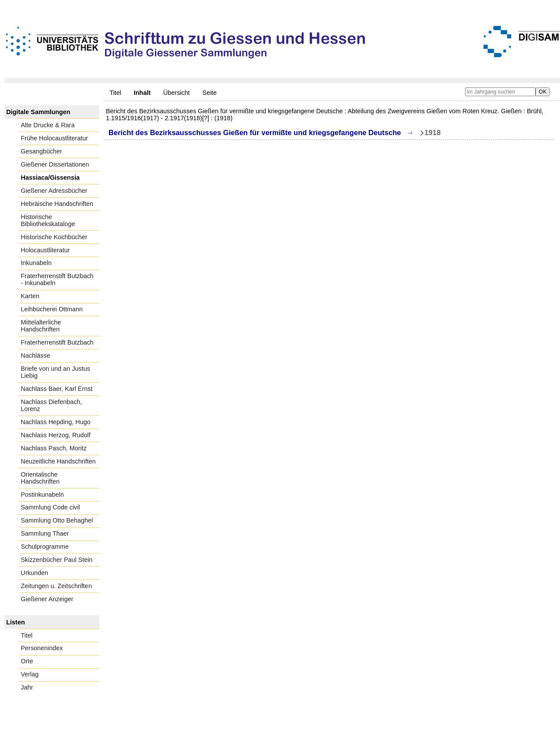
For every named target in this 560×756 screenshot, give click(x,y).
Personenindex (42, 648)
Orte (27, 661)
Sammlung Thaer (45, 533)
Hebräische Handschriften (57, 204)
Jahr (27, 687)
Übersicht (177, 93)
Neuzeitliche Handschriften (58, 461)
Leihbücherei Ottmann (52, 309)
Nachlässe (36, 355)
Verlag (30, 674)
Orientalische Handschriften (40, 478)
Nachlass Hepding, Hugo (56, 422)
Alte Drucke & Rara (48, 125)
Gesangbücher (42, 151)
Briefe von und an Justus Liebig (56, 372)
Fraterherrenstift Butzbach (57, 342)
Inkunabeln (36, 263)
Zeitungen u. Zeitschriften (56, 586)
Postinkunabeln (42, 495)
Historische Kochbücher (54, 237)
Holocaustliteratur (45, 250)
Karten (30, 296)
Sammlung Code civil (51, 507)
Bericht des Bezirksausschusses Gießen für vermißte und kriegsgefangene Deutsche (255, 133)
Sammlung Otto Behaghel (57, 520)
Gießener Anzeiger (47, 599)
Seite (210, 93)
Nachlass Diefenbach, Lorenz (52, 405)
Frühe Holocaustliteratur (55, 138)
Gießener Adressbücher (54, 191)
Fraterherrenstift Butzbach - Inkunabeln (57, 279)
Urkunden (35, 573)
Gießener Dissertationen (55, 164)
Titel (115, 93)
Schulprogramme (45, 547)
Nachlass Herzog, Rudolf (56, 435)
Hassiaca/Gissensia (50, 178)
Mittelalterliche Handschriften (41, 326)
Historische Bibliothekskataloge (48, 220)
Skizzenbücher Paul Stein (57, 560)
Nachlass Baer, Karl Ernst (57, 389)
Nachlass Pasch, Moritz (54, 448)
